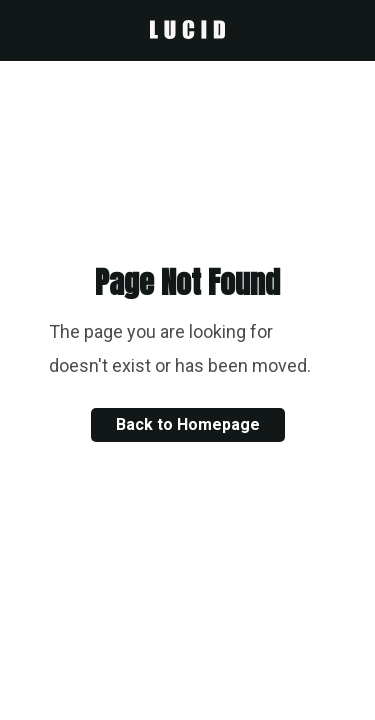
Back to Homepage (188, 424)
